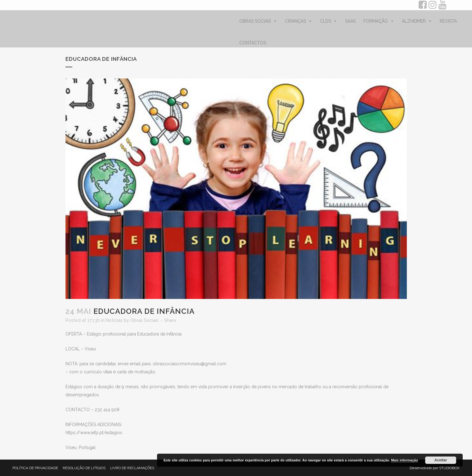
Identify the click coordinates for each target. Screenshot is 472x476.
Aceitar (441, 460)
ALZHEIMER (417, 21)
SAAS (350, 21)
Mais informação (405, 460)
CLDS (329, 21)
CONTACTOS (253, 43)
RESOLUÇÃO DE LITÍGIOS (84, 468)
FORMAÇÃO (379, 21)
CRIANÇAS (299, 21)
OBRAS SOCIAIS (258, 21)
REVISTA (448, 21)
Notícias (114, 320)
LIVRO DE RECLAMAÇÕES (132, 468)
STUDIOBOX (449, 468)
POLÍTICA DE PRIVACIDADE (35, 468)
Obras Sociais (144, 320)
